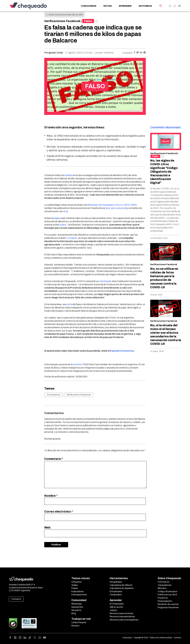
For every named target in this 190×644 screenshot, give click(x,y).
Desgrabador (116, 582)
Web (47, 527)
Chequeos (76, 582)
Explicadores (78, 592)
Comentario (54, 459)
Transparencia (164, 585)
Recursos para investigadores (124, 620)
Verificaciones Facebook (62, 21)
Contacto (16, 599)
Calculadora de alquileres (122, 588)
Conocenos (89, 6)
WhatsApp (77, 604)
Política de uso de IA (167, 595)
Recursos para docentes (122, 613)
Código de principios (168, 592)
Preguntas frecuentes (168, 608)
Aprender (125, 6)
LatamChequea (79, 622)
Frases (75, 588)
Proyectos (163, 598)
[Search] (160, 6)
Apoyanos (145, 6)
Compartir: (128, 53)
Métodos (162, 588)
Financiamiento (165, 601)
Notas (108, 6)
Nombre (51, 496)
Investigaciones (79, 595)
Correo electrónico (59, 511)
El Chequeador (117, 604)
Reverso (75, 626)
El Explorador (116, 592)
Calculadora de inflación (121, 585)
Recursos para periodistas (122, 617)
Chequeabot (116, 595)
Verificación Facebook (79, 395)
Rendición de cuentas (168, 604)
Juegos (113, 610)
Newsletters (77, 607)
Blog (74, 613)
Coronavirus (54, 395)
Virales (75, 585)
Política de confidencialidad (161, 638)
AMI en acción (116, 607)
